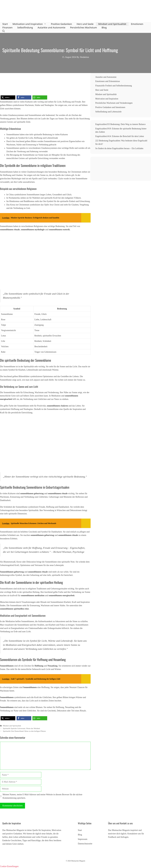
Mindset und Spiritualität (112, 24)
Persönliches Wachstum (83, 28)
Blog (104, 28)
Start (5, 24)
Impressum (83, 839)
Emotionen (137, 24)
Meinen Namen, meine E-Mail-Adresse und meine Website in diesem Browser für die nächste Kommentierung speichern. (42, 796)
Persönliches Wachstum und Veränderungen (114, 103)
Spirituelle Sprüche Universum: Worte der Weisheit (21, 728)
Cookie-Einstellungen (9, 866)
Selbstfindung (25, 28)
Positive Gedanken (61, 24)
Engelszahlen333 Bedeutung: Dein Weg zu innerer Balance (120, 124)
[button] (4, 31)
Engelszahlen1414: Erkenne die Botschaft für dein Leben (120, 136)
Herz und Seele (85, 24)
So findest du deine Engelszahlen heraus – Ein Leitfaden (119, 148)
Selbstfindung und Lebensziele (108, 112)
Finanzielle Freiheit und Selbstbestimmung (114, 86)
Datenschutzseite (85, 844)
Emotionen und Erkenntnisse (108, 81)
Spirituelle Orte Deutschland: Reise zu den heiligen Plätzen (24, 731)
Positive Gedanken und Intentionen (110, 107)
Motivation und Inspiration (31, 24)
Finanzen (7, 28)
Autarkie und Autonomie (51, 28)
